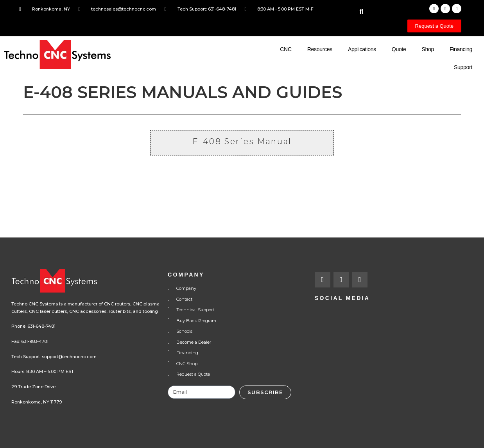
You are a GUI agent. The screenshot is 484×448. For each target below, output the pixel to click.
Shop (428, 49)
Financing (461, 49)
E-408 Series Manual (242, 141)
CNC (286, 49)
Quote (399, 49)
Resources (320, 49)
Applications (362, 49)
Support (463, 67)
